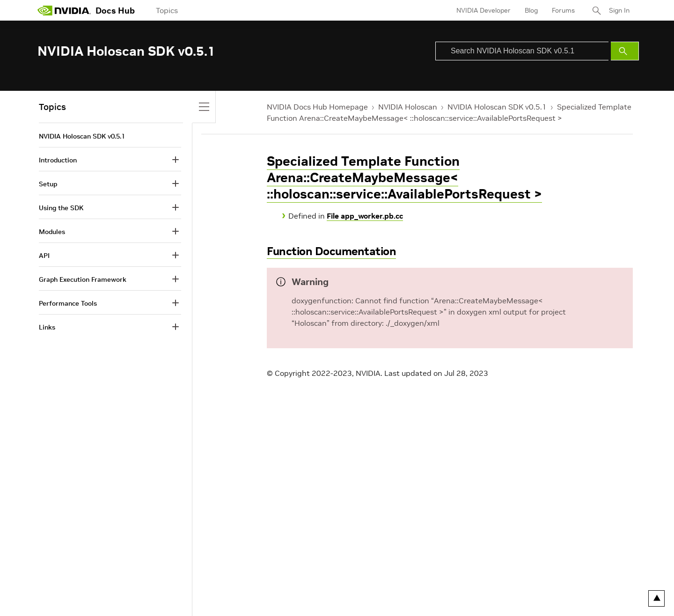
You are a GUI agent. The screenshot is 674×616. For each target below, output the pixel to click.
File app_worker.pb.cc (365, 216)
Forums (563, 10)
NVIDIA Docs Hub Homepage (317, 107)
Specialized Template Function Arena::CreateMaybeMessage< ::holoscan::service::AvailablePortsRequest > (404, 178)
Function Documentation (331, 251)
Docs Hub (115, 11)
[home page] (64, 10)
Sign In (619, 10)
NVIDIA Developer (484, 10)
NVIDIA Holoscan (408, 107)
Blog (531, 10)
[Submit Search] (625, 51)
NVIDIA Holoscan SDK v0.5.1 (497, 107)
